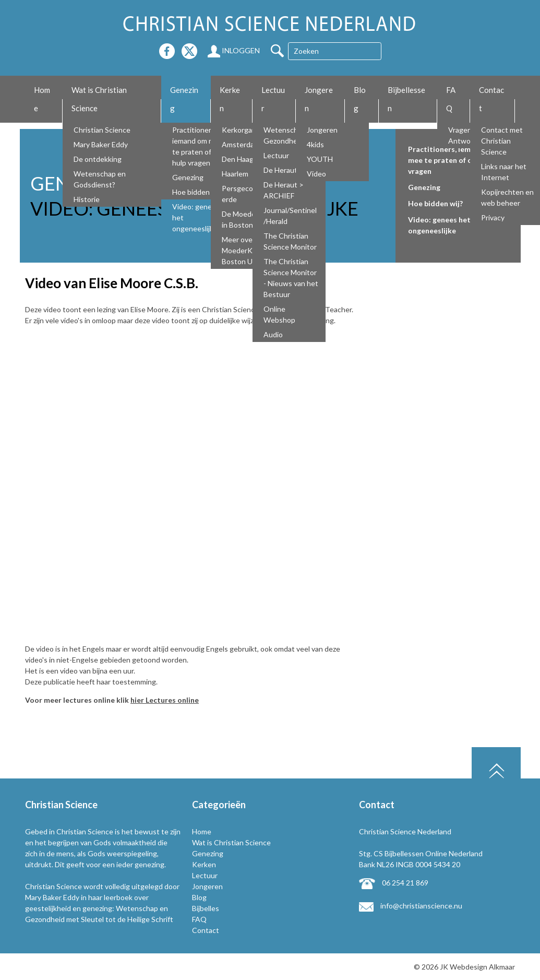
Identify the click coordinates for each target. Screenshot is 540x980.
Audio (273, 334)
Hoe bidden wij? (198, 192)
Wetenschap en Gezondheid (290, 135)
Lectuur (273, 99)
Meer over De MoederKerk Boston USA (244, 250)
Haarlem (235, 174)
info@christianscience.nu (411, 906)
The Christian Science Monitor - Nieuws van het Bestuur (291, 278)
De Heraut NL (286, 170)
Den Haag (238, 159)
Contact (491, 99)
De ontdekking (98, 159)
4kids (315, 144)
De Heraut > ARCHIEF (284, 190)
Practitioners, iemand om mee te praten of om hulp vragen (197, 146)
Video (316, 174)
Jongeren (319, 99)
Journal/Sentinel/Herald (290, 216)
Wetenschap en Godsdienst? (100, 179)
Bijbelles (206, 908)
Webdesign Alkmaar (482, 967)
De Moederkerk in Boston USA (247, 219)
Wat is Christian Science (99, 99)
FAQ (451, 99)
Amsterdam (241, 144)
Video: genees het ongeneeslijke (196, 217)
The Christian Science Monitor (290, 241)
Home (42, 99)
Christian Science (102, 130)
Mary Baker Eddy (101, 144)
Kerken (230, 99)
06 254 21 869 (394, 883)
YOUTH (320, 159)
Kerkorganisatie (248, 130)
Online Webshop (279, 314)
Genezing (184, 99)
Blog (360, 99)
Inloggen (234, 50)
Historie (87, 199)
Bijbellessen (406, 99)
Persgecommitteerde (249, 194)
